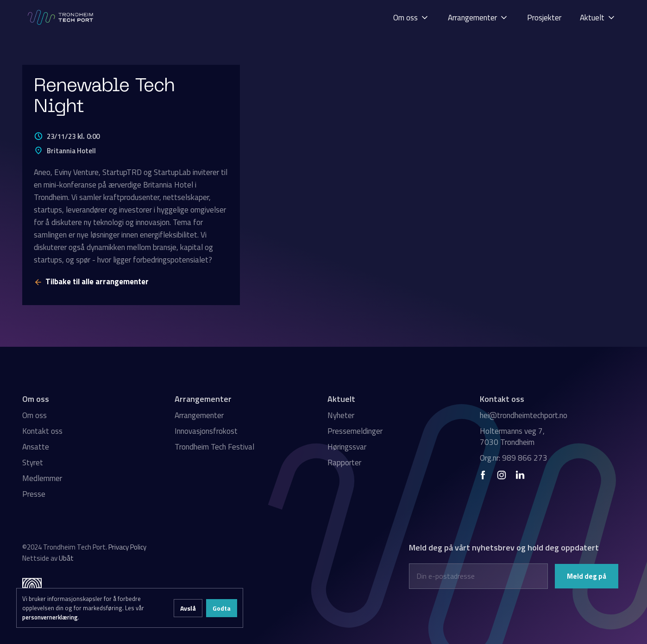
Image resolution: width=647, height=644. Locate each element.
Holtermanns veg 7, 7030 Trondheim (512, 437)
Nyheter (341, 415)
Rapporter (344, 463)
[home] (62, 17)
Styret (33, 463)
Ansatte (36, 447)
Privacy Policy (127, 547)
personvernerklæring (50, 617)
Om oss (35, 415)
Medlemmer (42, 478)
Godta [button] (222, 608)
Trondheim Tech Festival (214, 447)
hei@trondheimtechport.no (524, 415)
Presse (34, 494)
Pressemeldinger (355, 431)
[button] (411, 17)
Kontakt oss (42, 431)
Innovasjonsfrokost (206, 431)
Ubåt (66, 558)
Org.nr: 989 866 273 (514, 458)
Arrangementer (199, 415)
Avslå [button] (188, 608)
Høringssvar (347, 447)
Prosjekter (544, 18)
